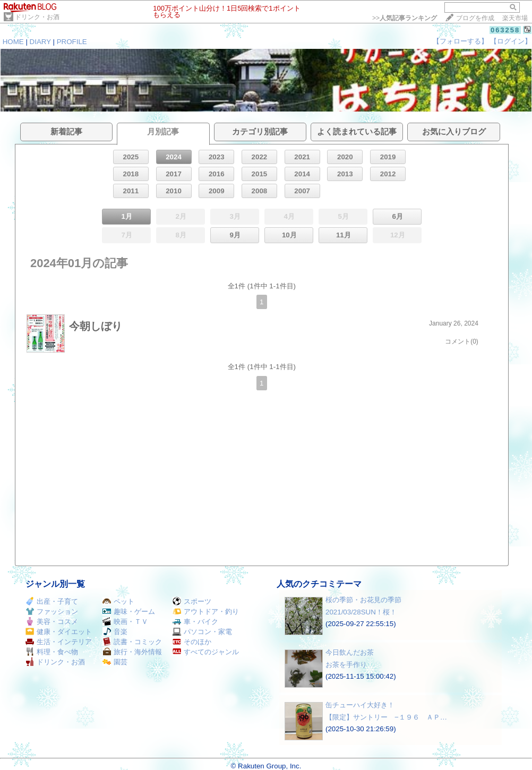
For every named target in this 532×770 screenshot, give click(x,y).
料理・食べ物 (52, 652)
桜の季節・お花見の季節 (363, 600)
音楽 (115, 632)
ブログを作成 (475, 18)
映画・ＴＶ (125, 622)
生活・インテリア (59, 642)
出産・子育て (52, 601)
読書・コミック (132, 642)
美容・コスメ (52, 622)
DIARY (40, 42)
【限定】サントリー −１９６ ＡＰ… (386, 717)
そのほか (192, 642)
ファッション (52, 611)
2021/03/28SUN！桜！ (361, 612)
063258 (505, 30)
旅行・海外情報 (132, 652)
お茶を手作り (346, 665)
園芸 (115, 662)
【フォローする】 (460, 41)
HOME (13, 42)
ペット (118, 601)
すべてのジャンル (206, 652)
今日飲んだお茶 (350, 652)
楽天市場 (515, 18)
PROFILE (72, 42)
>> (405, 18)
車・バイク (195, 622)
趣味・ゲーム (129, 611)
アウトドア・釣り (206, 611)
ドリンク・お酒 (37, 17)
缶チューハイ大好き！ (360, 705)
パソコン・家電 (202, 632)
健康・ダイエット (59, 632)
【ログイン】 (511, 41)
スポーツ (192, 601)
